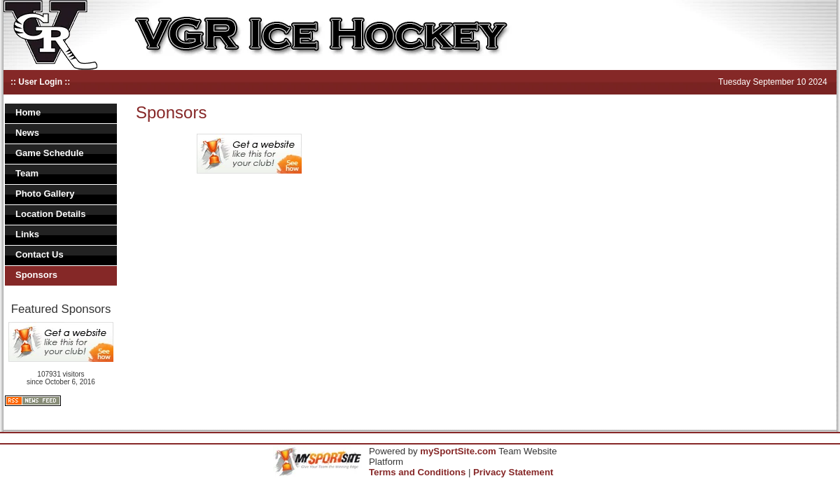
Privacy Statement (513, 472)
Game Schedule (50, 153)
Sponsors (36, 275)
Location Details (50, 214)
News (27, 133)
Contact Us (40, 254)
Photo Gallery (45, 194)
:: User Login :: (40, 82)
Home (28, 112)
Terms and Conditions (417, 472)
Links (27, 234)
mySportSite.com (458, 451)
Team (27, 173)
